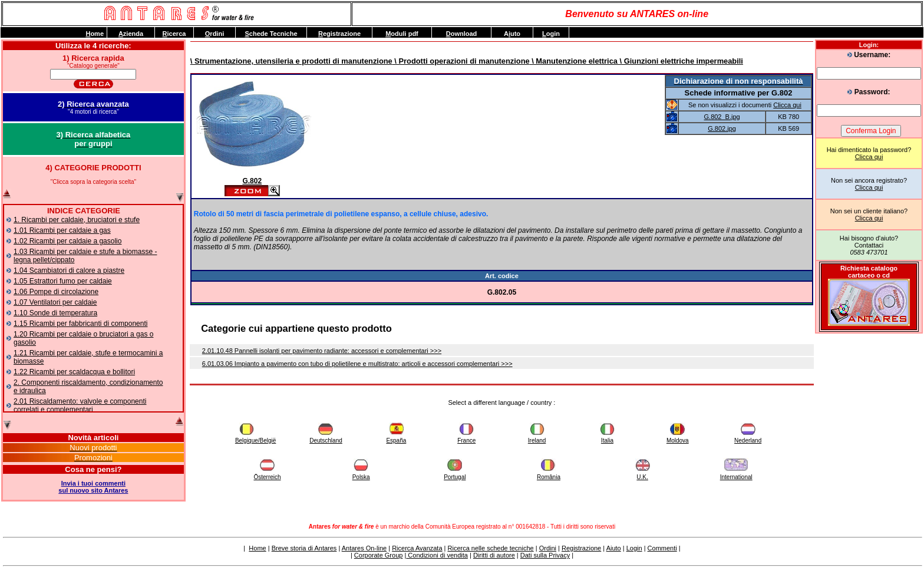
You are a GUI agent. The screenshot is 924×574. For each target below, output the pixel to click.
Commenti (662, 548)
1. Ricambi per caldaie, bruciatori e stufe (77, 220)
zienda (131, 34)
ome (95, 34)
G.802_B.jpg (722, 117)
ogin (551, 34)
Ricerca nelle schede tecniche (491, 548)
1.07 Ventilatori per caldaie (55, 302)
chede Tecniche (271, 34)
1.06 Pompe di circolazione (56, 292)
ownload (462, 34)
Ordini (548, 548)
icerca (174, 34)
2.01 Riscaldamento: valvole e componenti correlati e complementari (80, 405)
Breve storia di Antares (304, 548)
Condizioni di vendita (437, 555)
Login (634, 548)
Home (257, 548)
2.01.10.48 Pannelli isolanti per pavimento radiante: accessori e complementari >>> (322, 351)
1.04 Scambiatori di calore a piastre (69, 270)
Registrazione (581, 548)
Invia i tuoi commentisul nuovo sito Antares (93, 487)
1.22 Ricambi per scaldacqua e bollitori (74, 372)
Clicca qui (869, 157)
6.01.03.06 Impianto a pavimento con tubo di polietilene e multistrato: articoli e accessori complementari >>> (357, 364)
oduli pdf (402, 34)
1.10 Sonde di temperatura (55, 313)
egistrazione (339, 34)
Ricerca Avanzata (417, 548)
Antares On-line (364, 548)
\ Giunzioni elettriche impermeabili (680, 61)
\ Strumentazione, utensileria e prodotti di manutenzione (291, 61)
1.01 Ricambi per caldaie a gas (62, 230)
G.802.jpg (722, 128)
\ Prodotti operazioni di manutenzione (461, 61)
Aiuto (614, 548)
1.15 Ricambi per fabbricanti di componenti (80, 324)
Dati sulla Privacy (545, 555)
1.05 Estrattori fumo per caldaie (63, 281)
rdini (214, 34)
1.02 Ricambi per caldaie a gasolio (67, 241)
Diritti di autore (494, 555)
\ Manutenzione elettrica (574, 61)
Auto (512, 34)
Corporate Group (379, 555)
